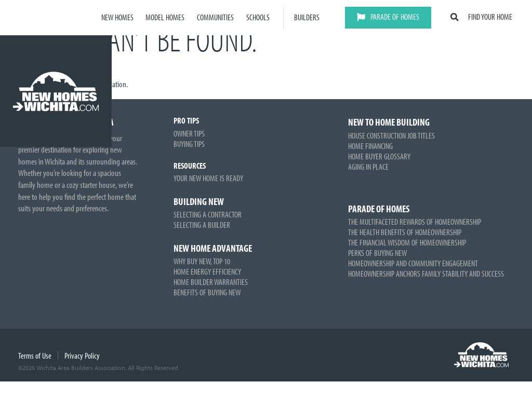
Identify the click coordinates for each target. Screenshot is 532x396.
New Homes (117, 17)
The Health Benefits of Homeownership (405, 232)
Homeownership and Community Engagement (413, 263)
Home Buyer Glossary (379, 156)
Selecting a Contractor (208, 214)
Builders (307, 17)
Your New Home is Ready (208, 178)
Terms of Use (35, 356)
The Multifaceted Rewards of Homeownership (415, 222)
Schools (258, 17)
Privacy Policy (82, 356)
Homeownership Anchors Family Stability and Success (426, 274)
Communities (215, 17)
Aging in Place (368, 167)
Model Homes (165, 17)
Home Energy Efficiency (207, 271)
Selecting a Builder (202, 225)
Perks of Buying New (377, 253)
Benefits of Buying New (207, 292)
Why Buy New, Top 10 (202, 261)
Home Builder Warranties (211, 282)
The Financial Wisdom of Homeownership (407, 242)
